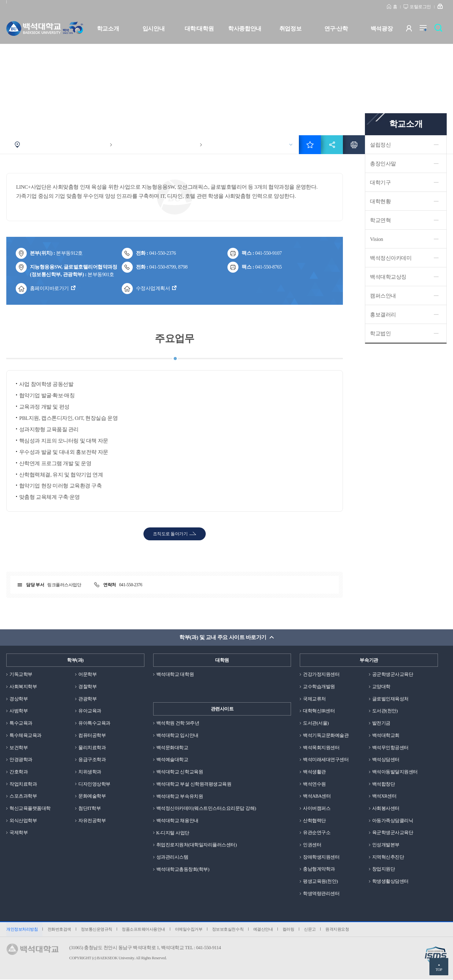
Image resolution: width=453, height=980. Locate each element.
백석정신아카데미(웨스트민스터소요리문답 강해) (206, 809)
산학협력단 (314, 821)
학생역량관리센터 (321, 894)
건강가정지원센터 (321, 674)
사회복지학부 (23, 687)
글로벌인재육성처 (390, 699)
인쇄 (354, 145)
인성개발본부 (386, 845)
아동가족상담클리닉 (393, 821)
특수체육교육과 (25, 735)
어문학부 (87, 674)
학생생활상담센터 (390, 882)
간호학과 (19, 772)
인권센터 (312, 845)
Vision (376, 239)
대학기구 (380, 183)
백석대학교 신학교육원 (180, 772)
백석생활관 (314, 772)
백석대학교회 (386, 735)
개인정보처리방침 (22, 930)
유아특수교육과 (94, 723)
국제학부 (19, 833)
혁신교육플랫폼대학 (30, 809)
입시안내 (154, 29)
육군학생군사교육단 (393, 833)
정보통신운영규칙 (97, 930)
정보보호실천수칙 (228, 930)
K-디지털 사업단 (173, 833)
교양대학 (381, 687)
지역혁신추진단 (388, 857)
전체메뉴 (426, 30)
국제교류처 (314, 699)
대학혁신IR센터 (319, 711)
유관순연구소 (317, 833)
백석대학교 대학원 (175, 674)
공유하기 (332, 145)
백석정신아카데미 (391, 258)
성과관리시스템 (172, 857)
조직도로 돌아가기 (170, 534)
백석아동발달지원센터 (395, 772)
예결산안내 (264, 930)
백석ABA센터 (317, 796)
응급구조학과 (92, 760)
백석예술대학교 (172, 760)
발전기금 (381, 723)
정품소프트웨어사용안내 (144, 930)
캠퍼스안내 (383, 296)
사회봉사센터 (386, 809)
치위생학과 (90, 772)
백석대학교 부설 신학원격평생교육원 (194, 784)
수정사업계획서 (153, 288)
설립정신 (380, 145)
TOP (439, 970)
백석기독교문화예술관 (326, 735)
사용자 (413, 30)
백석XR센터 (384, 796)
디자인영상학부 (94, 784)
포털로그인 (420, 7)
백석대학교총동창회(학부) (183, 869)
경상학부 (19, 699)
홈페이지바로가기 (49, 288)
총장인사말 (383, 164)
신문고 (311, 930)
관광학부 (87, 699)
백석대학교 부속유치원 (180, 796)
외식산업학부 (23, 821)
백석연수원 (314, 784)
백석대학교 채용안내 (177, 821)
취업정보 (290, 29)
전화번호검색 (59, 930)
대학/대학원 (199, 29)
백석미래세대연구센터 (326, 760)
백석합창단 (384, 784)
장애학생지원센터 (321, 857)
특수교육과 (21, 723)
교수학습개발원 (319, 687)
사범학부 (19, 711)
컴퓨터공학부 (92, 735)
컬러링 (289, 930)
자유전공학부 (92, 821)
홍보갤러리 (383, 315)
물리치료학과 (92, 748)
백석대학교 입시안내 (177, 735)
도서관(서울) (316, 723)
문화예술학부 (92, 796)
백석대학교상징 (388, 277)
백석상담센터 (386, 760)
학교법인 (380, 334)
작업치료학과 (23, 784)
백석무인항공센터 (390, 748)
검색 (440, 30)
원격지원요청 (338, 930)
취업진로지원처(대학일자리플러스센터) (197, 845)
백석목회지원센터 (321, 748)
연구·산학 (336, 29)
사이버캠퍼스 (317, 809)
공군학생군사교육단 (393, 674)
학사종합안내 (245, 29)
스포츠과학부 (23, 796)
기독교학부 (21, 674)
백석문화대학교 (172, 748)
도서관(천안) (385, 711)
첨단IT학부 (89, 809)
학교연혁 (380, 220)
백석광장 (382, 29)
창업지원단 (384, 869)
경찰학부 (87, 687)
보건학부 (19, 748)
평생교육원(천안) (320, 882)
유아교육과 (90, 711)
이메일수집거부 (189, 930)
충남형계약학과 (319, 869)
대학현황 (380, 201)
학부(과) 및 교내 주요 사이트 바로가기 (223, 637)
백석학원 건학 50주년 (178, 723)
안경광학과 (21, 760)
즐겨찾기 (310, 145)
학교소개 (108, 29)
